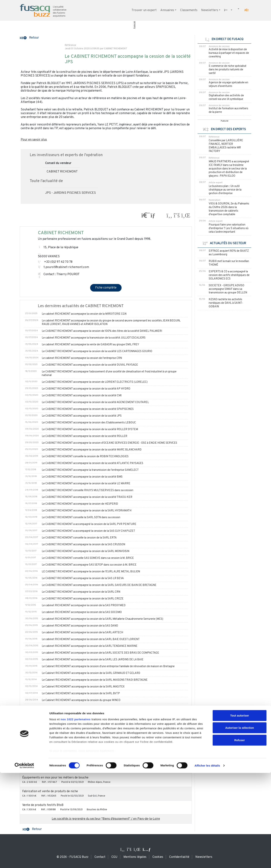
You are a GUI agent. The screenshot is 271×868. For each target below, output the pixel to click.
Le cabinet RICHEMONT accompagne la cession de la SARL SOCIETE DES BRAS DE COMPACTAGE (100, 653)
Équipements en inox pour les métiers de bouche (55, 778)
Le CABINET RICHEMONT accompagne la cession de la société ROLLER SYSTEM (90, 429)
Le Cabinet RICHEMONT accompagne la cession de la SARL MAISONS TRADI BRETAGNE (95, 680)
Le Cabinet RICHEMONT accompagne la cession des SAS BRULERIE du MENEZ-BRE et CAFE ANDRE (102, 721)
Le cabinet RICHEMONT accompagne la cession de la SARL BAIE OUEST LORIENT (91, 639)
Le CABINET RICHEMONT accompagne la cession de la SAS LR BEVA (83, 578)
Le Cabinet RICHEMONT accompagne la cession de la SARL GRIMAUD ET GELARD (91, 673)
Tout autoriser (240, 811)
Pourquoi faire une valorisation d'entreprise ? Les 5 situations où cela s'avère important (229, 228)
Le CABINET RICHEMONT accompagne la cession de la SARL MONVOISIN (86, 551)
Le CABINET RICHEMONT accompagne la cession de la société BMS (82, 477)
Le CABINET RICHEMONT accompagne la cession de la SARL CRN (81, 592)
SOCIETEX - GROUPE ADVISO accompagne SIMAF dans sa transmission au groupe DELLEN (228, 289)
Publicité (134, 25)
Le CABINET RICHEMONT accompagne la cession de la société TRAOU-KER (87, 497)
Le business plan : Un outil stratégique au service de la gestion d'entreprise (225, 190)
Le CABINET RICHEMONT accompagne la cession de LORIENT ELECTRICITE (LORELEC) (95, 382)
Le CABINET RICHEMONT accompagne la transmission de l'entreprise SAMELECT (90, 470)
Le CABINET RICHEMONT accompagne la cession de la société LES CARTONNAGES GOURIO (97, 351)
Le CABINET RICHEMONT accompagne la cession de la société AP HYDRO (86, 389)
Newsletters (210, 10)
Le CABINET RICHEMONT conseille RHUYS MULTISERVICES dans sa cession (88, 490)
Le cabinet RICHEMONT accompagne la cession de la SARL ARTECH (82, 633)
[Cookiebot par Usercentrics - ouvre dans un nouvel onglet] (24, 861)
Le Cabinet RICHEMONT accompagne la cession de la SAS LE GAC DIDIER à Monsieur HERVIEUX (99, 714)
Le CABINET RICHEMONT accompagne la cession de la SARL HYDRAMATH (87, 511)
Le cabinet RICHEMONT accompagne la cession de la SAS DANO (80, 626)
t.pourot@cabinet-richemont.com (66, 267)
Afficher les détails (207, 861)
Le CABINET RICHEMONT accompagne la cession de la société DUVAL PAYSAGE (90, 365)
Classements (189, 10)
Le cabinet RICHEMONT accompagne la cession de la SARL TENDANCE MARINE (90, 646)
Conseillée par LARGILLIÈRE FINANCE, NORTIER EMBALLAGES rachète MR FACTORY (226, 146)
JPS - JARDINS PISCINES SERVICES (70, 193)
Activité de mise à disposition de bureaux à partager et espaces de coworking (229, 53)
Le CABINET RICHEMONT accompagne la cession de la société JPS (82, 416)
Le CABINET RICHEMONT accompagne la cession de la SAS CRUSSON (83, 545)
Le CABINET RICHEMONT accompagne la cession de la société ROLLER (84, 436)
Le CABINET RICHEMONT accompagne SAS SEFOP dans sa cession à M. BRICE (89, 565)
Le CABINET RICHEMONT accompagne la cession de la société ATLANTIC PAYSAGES (92, 463)
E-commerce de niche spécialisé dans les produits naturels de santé (228, 70)
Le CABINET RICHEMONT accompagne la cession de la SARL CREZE (83, 599)
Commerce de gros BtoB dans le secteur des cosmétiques (61, 764)
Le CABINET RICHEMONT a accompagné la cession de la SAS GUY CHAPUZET (88, 531)
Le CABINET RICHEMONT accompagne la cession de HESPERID (80, 504)
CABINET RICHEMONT (62, 172)
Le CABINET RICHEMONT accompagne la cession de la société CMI (82, 396)
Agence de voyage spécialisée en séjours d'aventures (228, 84)
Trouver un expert (144, 10)
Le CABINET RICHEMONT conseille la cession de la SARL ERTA (79, 538)
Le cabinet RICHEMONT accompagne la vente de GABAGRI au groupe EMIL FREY (90, 345)
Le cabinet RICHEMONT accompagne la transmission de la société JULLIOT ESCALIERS (94, 338)
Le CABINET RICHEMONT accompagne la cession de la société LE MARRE (86, 484)
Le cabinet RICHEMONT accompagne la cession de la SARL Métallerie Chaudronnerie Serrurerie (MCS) (102, 619)
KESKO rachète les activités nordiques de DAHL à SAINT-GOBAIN (226, 303)
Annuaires (167, 10)
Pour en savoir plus (34, 140)
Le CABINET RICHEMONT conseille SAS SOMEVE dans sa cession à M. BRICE (88, 558)
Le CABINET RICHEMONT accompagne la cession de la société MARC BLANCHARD (92, 450)
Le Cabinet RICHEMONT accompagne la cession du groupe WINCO (81, 700)
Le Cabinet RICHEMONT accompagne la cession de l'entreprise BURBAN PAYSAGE (91, 707)
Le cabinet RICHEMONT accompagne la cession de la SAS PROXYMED (84, 606)
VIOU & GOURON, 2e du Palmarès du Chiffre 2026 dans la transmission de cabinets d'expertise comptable (229, 209)
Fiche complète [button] (106, 288)
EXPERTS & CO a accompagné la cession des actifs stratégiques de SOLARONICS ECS (229, 275)
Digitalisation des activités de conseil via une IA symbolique (226, 97)
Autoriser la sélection (240, 823)
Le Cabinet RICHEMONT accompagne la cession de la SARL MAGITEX (83, 687)
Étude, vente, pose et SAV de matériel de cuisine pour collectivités (68, 750)
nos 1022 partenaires (76, 814)
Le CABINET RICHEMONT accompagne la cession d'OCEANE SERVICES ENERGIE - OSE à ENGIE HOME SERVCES (109, 443)
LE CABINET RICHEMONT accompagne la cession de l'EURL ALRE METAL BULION (91, 572)
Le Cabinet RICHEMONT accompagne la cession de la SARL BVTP (81, 694)
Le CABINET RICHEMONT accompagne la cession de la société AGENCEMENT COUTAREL (95, 402)
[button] (247, 10)
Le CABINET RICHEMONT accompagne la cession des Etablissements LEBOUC (89, 423)
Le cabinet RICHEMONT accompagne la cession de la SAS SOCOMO (82, 612)
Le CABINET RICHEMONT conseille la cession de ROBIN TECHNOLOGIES (85, 457)
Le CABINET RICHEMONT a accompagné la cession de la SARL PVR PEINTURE (89, 524)
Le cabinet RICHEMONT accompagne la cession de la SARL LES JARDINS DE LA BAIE (93, 660)
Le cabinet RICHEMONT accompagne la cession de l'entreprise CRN (82, 358)
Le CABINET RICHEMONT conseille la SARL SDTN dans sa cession (81, 518)
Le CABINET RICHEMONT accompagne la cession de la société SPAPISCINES (88, 409)
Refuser (240, 835)
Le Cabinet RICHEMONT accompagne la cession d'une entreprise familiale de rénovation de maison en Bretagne (108, 666)
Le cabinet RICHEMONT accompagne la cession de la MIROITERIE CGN (84, 314)
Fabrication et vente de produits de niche (50, 791)
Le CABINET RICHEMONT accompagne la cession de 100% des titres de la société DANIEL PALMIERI (102, 331)
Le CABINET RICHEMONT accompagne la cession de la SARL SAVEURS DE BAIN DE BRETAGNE (99, 585)
